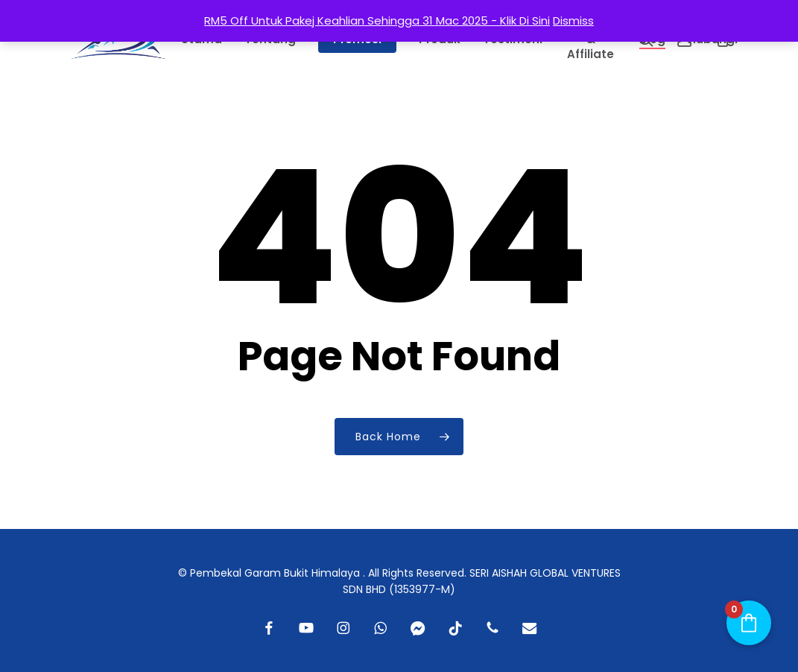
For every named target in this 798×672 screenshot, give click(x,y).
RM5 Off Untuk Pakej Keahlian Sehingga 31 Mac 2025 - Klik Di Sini (377, 20)
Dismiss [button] (573, 20)
